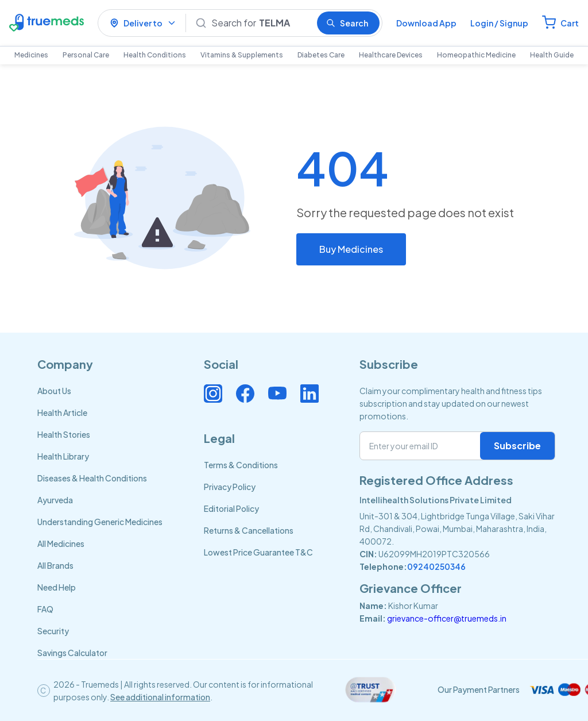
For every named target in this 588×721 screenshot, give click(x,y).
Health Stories (64, 434)
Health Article (62, 412)
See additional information (160, 697)
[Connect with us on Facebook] (245, 394)
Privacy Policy (230, 487)
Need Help (57, 587)
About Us (54, 391)
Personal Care (86, 55)
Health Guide (552, 55)
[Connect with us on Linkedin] (310, 394)
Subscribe (517, 446)
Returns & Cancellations (249, 530)
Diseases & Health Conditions (92, 478)
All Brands (55, 565)
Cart (570, 23)
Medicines (31, 55)
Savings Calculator (72, 653)
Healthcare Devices (391, 55)
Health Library (63, 456)
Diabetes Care (321, 55)
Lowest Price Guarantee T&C (258, 552)
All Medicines (61, 543)
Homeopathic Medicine (476, 55)
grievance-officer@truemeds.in (447, 618)
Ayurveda (55, 500)
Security (53, 631)
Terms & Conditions (241, 465)
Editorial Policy (231, 508)
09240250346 (436, 566)
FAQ (45, 609)
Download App (426, 23)
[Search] (260, 23)
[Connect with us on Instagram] (213, 394)
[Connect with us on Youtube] (277, 394)
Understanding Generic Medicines (100, 522)
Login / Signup (499, 23)
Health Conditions (155, 55)
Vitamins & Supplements (242, 55)
